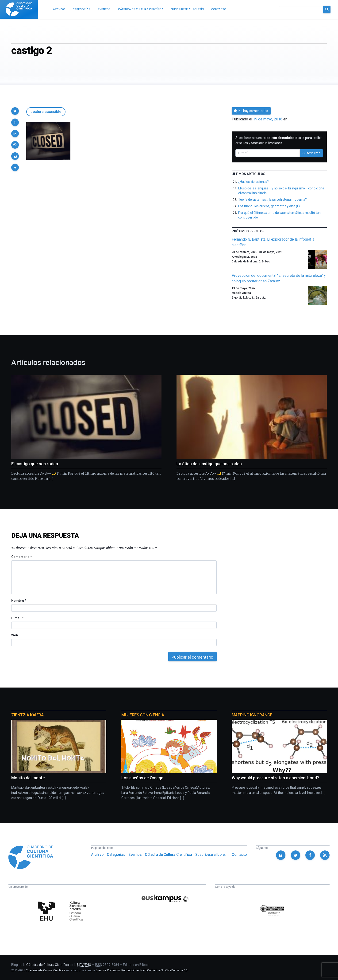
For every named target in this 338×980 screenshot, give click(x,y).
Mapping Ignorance (252, 715)
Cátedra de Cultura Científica (168, 855)
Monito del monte (28, 778)
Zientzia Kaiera (27, 715)
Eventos (135, 855)
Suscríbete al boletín (212, 855)
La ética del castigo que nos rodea (209, 464)
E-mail (17, 618)
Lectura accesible (46, 112)
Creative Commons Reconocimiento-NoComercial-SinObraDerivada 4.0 (142, 970)
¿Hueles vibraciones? (254, 182)
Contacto (239, 855)
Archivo (97, 855)
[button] (15, 111)
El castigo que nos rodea (35, 464)
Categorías (116, 855)
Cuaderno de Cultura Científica (46, 970)
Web (15, 635)
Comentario (21, 557)
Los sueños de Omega (142, 778)
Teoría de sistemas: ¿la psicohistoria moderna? (273, 200)
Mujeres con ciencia (143, 715)
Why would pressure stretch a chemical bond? (275, 778)
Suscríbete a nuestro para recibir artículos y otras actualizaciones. (279, 140)
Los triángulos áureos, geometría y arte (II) (269, 206)
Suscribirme (311, 153)
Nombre (19, 601)
